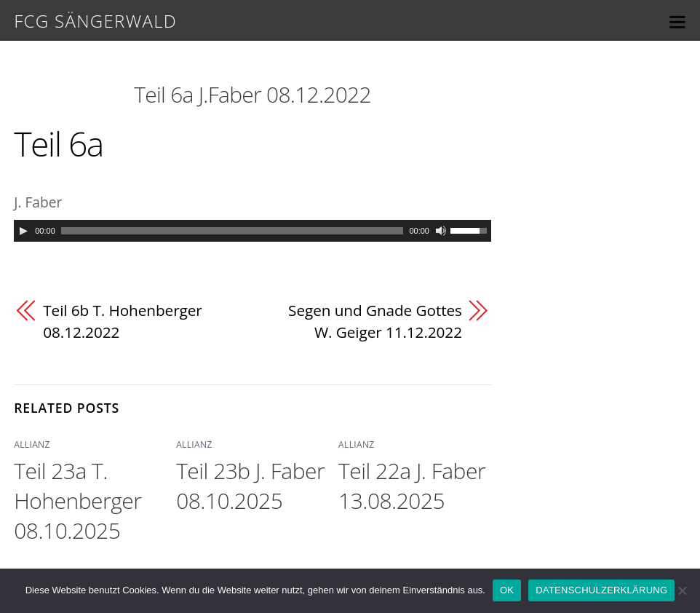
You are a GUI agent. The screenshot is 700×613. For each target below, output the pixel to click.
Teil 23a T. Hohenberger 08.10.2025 (77, 501)
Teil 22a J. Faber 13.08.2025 (412, 486)
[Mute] (441, 231)
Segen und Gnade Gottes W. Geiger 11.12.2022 (375, 321)
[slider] (232, 231)
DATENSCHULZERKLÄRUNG (601, 590)
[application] (252, 231)
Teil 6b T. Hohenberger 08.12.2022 (123, 321)
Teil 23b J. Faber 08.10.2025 (250, 486)
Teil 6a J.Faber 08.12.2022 (252, 94)
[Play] (23, 231)
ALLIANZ (32, 444)
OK (507, 590)
